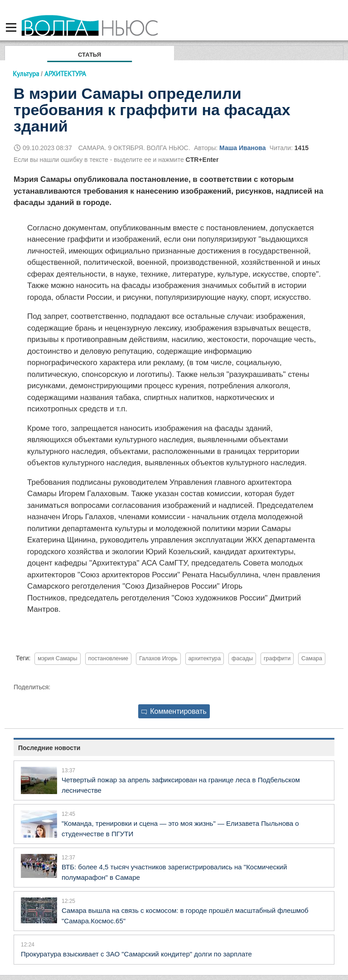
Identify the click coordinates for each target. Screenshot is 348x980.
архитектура (205, 658)
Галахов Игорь (158, 658)
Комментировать (174, 711)
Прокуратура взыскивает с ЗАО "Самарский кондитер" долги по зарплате (136, 954)
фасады (242, 658)
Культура (26, 74)
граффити (277, 658)
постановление (108, 658)
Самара (312, 658)
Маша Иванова (242, 148)
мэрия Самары (57, 658)
